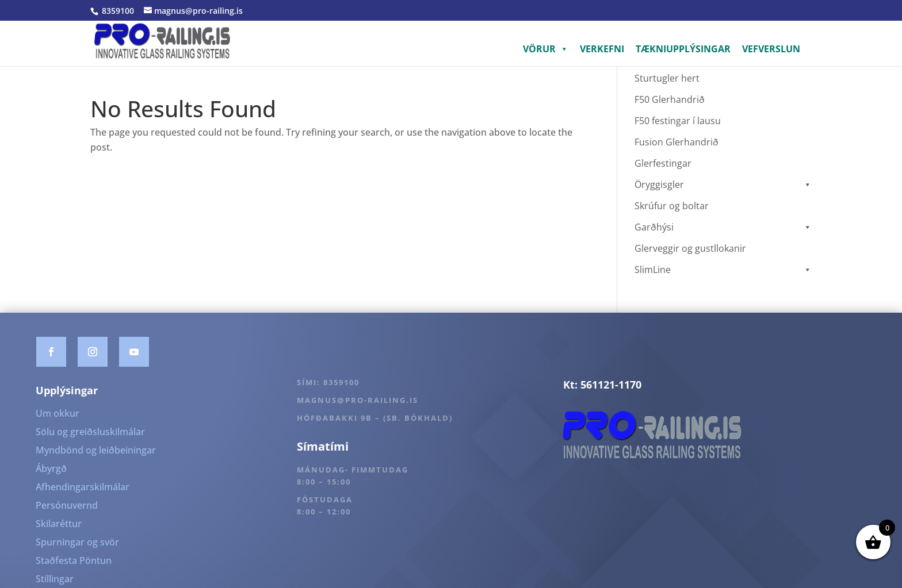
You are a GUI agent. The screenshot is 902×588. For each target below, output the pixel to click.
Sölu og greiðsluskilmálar (90, 432)
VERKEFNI (602, 49)
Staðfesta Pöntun (74, 560)
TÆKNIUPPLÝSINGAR (683, 49)
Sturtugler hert (667, 78)
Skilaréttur (59, 524)
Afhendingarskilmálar (83, 487)
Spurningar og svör (77, 542)
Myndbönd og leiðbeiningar (96, 450)
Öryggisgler (723, 185)
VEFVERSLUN (771, 49)
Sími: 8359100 (328, 382)
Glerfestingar (663, 163)
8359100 (117, 11)
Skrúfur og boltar (672, 206)
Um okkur (58, 413)
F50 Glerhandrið (670, 99)
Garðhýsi (723, 227)
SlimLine (723, 270)
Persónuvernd (67, 505)
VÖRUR (546, 49)
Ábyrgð (51, 468)
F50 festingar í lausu (678, 121)
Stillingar (55, 579)
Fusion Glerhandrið (676, 142)
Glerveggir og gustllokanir (690, 248)
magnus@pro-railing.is (358, 400)
